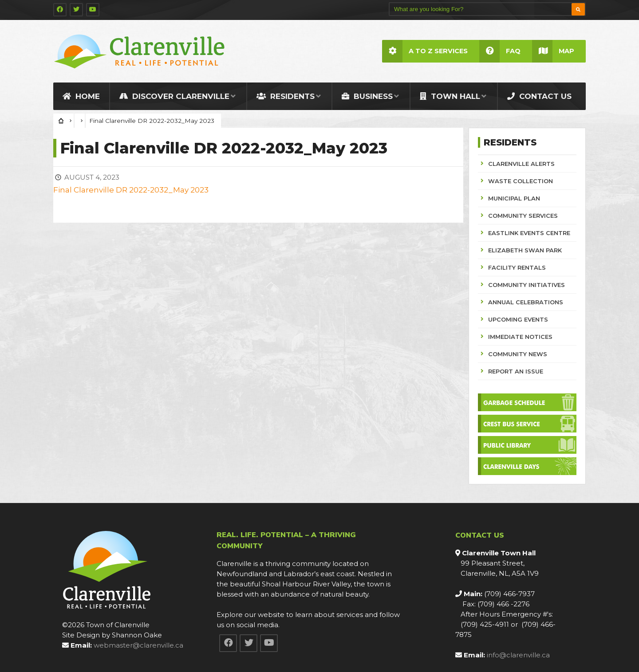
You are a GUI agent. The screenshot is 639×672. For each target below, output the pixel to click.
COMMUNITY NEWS (518, 354)
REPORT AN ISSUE (516, 371)
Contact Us (539, 96)
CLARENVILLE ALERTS (521, 164)
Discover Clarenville (174, 96)
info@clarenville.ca (518, 655)
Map (553, 51)
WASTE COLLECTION (521, 181)
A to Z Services (425, 51)
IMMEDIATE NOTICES (520, 337)
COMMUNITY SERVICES (523, 216)
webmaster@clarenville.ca (138, 645)
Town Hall (450, 96)
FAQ (500, 51)
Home (81, 96)
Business (367, 96)
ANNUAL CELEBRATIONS (526, 302)
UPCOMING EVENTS (518, 319)
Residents (286, 96)
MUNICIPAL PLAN (514, 198)
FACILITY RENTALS (517, 267)
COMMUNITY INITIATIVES (527, 285)
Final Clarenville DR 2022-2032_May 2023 (131, 190)
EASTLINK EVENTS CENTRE (529, 233)
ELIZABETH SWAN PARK (525, 250)
